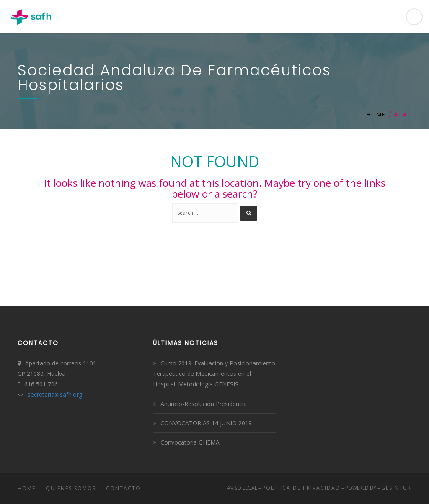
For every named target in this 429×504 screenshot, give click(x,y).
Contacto (123, 488)
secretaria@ (44, 395)
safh (66, 395)
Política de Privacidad (301, 488)
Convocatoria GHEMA (190, 442)
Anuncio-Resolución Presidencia (204, 404)
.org (77, 395)
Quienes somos (71, 488)
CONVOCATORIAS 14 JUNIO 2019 (206, 423)
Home (376, 114)
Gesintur (396, 488)
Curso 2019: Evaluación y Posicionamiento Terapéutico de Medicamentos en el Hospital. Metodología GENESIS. (214, 374)
